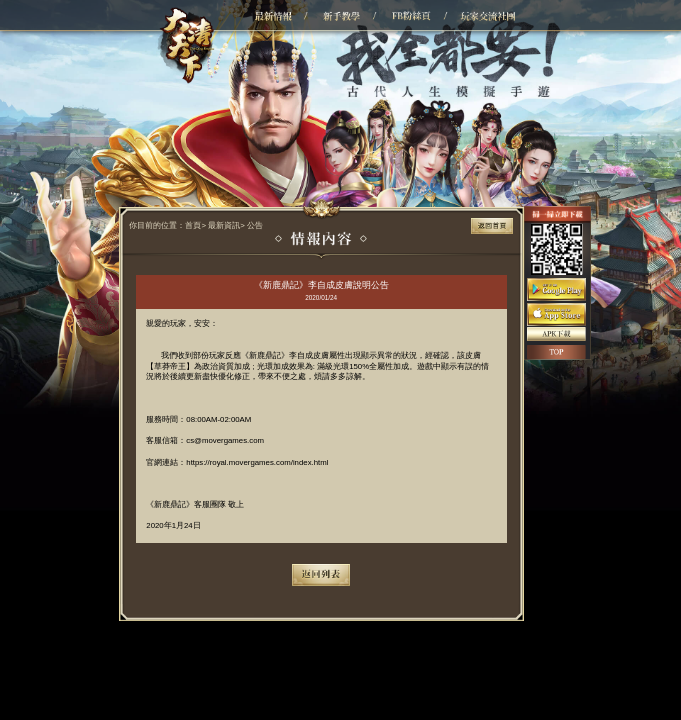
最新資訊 (224, 225)
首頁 (193, 225)
